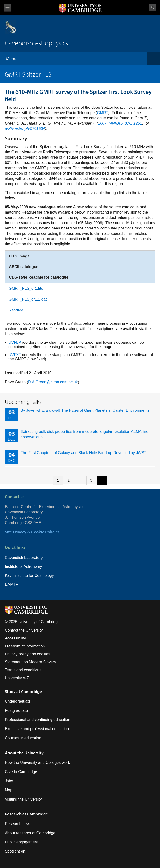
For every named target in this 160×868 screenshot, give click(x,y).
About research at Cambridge (30, 833)
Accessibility (15, 638)
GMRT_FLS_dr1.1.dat (28, 299)
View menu (7, 8)
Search (153, 7)
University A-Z (17, 678)
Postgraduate (16, 710)
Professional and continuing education (37, 720)
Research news (18, 824)
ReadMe (16, 310)
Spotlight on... (17, 851)
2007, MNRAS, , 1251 (120, 123)
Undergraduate (18, 701)
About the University (24, 753)
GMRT (103, 113)
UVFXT (15, 355)
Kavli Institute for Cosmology (29, 575)
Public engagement (21, 842)
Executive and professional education (37, 729)
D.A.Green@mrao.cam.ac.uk (53, 382)
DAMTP (12, 584)
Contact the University (24, 630)
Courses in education (23, 738)
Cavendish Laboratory (24, 558)
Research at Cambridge (26, 814)
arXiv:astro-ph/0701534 (25, 129)
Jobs (9, 781)
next (100, 480)
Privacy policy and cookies (28, 654)
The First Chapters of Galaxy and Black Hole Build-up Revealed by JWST (84, 453)
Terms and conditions (23, 670)
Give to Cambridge (21, 772)
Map (9, 790)
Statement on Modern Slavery (30, 662)
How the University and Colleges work (37, 763)
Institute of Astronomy (23, 567)
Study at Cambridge (23, 691)
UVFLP (15, 342)
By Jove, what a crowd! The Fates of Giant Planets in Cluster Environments (85, 410)
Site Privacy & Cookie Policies (32, 532)
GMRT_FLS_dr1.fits (26, 288)
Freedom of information (25, 646)
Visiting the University (23, 799)
